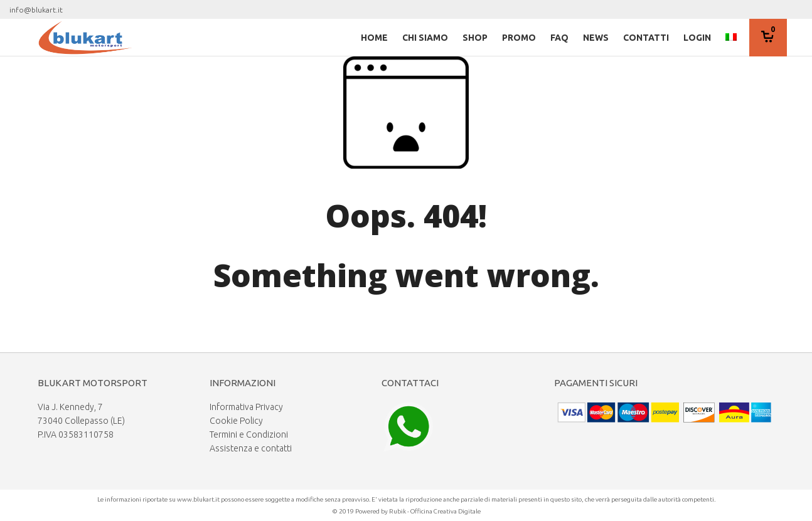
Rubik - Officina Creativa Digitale (435, 511)
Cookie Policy (236, 421)
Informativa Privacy (246, 407)
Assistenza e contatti (251, 448)
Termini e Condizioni (249, 434)
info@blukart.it (36, 10)
